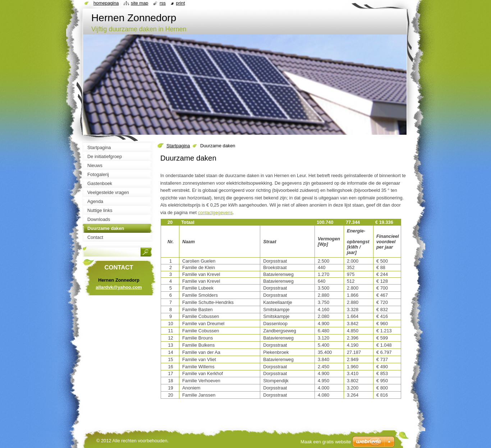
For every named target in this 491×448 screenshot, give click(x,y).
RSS (163, 3)
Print (181, 3)
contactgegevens (215, 213)
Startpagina (178, 146)
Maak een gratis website (326, 442)
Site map (139, 3)
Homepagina (106, 3)
